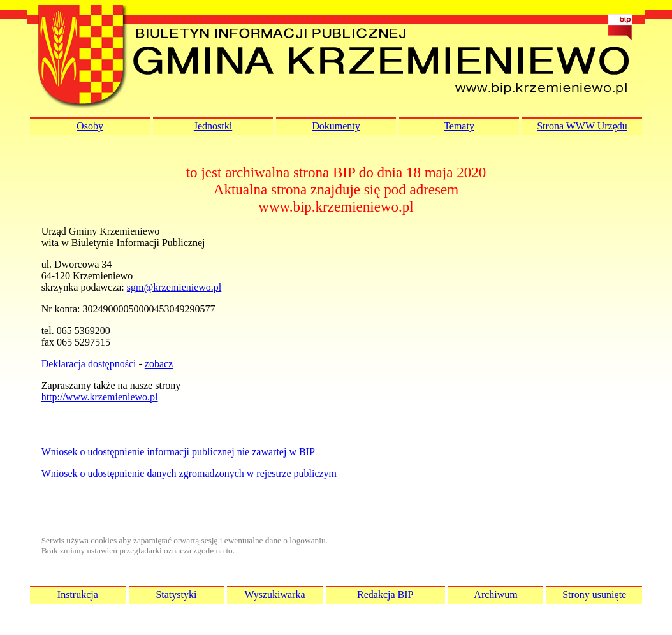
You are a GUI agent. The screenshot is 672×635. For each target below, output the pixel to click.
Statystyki (176, 595)
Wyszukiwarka (274, 595)
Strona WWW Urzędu (582, 126)
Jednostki (213, 126)
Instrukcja (78, 595)
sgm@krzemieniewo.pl (174, 287)
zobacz (159, 364)
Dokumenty (336, 126)
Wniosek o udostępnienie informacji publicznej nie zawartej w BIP (178, 452)
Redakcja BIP (385, 595)
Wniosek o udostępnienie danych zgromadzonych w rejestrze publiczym (189, 473)
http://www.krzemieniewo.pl (100, 397)
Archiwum (495, 595)
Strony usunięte (594, 595)
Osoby (90, 126)
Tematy (459, 126)
